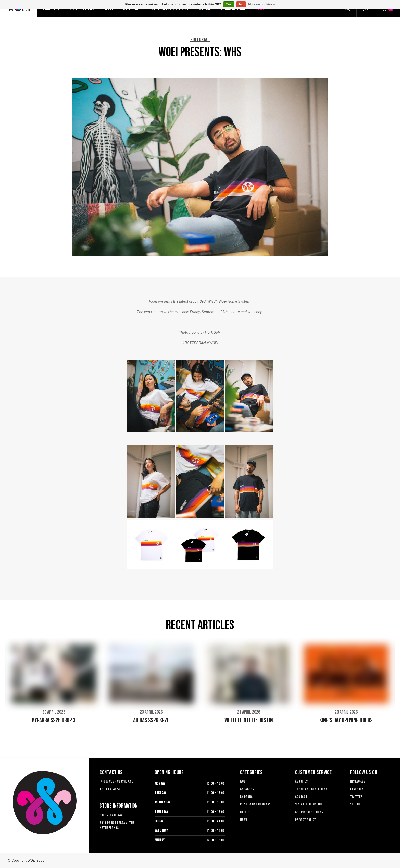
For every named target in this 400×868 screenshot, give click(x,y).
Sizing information (309, 804)
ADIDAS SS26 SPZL (151, 720)
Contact (301, 797)
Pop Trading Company (255, 804)
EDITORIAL (200, 40)
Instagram (358, 781)
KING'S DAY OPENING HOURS (346, 720)
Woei (243, 781)
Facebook (357, 789)
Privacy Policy (306, 820)
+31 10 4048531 (111, 789)
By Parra (246, 797)
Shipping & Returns (309, 812)
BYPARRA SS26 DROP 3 (54, 720)
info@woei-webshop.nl (116, 781)
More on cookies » (262, 4)
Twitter (356, 797)
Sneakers (247, 789)
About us (302, 781)
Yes (229, 4)
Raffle (245, 812)
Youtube (356, 804)
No (241, 4)
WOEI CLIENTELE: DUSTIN (249, 720)
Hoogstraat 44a (111, 815)
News (244, 820)
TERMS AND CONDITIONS (311, 789)
